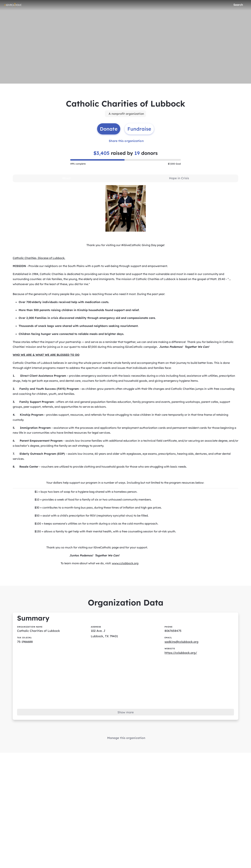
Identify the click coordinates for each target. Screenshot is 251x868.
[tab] (66, 183)
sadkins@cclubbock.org (183, 656)
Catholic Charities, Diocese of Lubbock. (39, 263)
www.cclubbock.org (125, 574)
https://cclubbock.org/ (182, 667)
